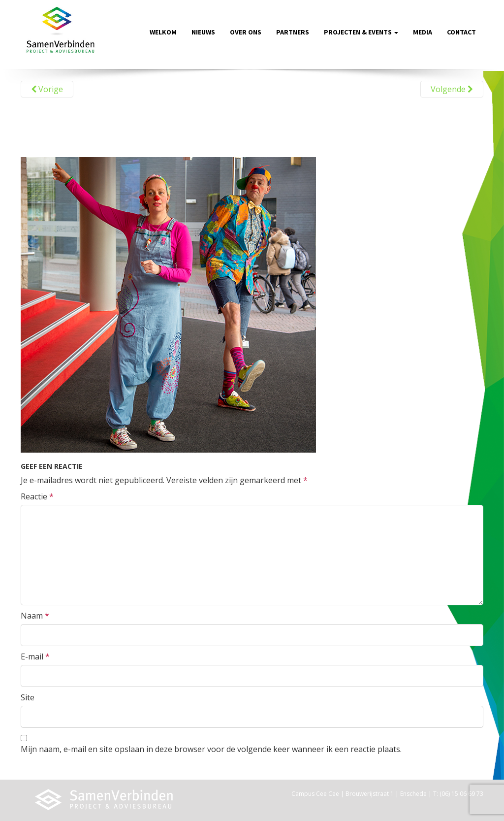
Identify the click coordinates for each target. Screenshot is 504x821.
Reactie (37, 496)
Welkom (163, 32)
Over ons (246, 32)
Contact (461, 32)
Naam (35, 616)
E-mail (35, 657)
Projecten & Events (361, 32)
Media (423, 32)
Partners (293, 32)
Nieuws (203, 32)
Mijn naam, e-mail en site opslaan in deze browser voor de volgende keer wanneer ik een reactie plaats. (211, 749)
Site (28, 697)
